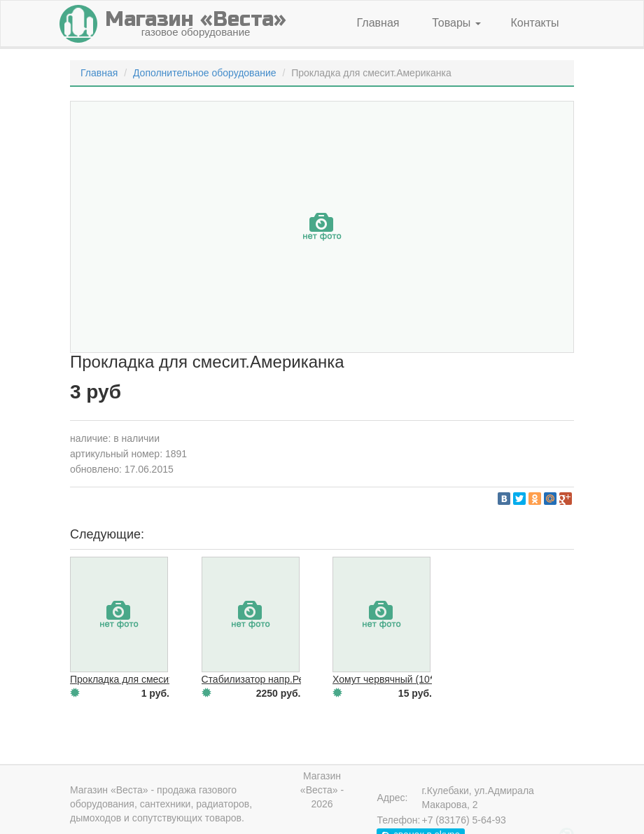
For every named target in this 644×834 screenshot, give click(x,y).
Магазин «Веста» (109, 790)
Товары (456, 23)
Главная (378, 23)
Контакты (534, 23)
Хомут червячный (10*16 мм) (398, 679)
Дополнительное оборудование (205, 73)
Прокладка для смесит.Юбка (135, 679)
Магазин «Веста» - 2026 (322, 790)
